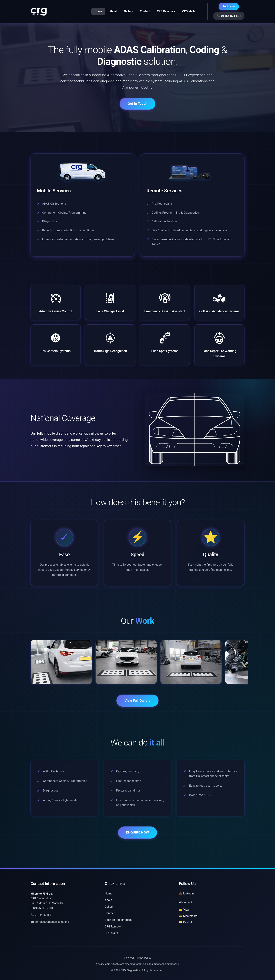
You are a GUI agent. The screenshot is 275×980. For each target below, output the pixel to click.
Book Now (229, 6)
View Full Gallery (137, 700)
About (113, 11)
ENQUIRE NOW (137, 832)
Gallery (128, 11)
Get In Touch (137, 104)
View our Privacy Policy (137, 958)
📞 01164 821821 (42, 915)
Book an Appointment (118, 920)
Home (98, 11)
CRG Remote (166, 11)
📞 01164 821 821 (229, 16)
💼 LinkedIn (186, 893)
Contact (145, 11)
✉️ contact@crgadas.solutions (50, 922)
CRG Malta (189, 11)
